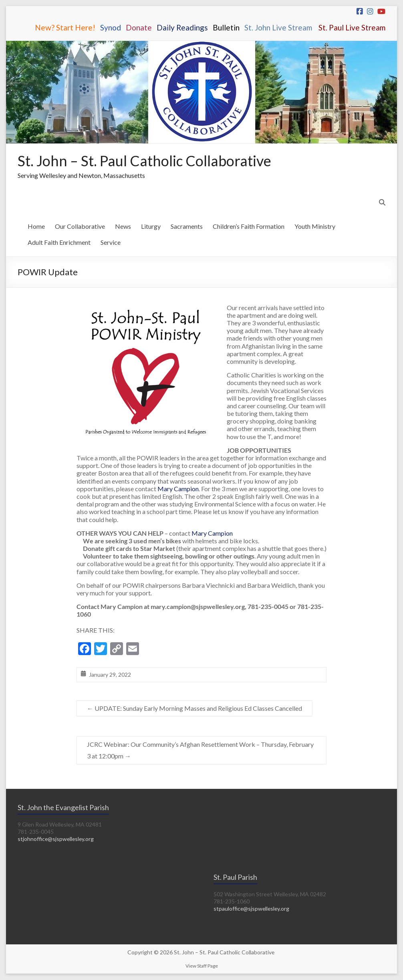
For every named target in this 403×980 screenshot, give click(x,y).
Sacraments (187, 227)
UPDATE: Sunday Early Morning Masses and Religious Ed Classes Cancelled (194, 709)
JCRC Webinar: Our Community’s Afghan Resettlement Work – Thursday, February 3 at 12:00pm (200, 750)
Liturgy (151, 227)
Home (36, 227)
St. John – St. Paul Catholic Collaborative (145, 161)
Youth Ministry (315, 227)
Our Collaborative (80, 227)
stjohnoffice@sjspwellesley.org (56, 839)
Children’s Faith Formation (249, 227)
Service (111, 243)
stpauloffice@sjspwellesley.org (252, 909)
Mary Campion (178, 489)
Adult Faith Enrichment (59, 243)
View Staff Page (202, 966)
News (123, 227)
